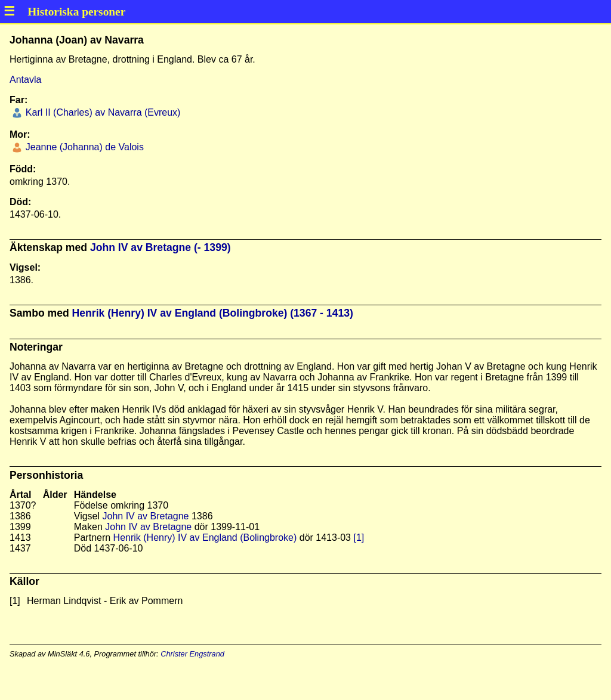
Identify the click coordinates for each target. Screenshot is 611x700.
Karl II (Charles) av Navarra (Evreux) (101, 112)
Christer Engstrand (192, 654)
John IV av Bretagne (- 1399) (161, 247)
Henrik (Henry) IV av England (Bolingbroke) (205, 538)
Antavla (25, 80)
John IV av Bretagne (146, 516)
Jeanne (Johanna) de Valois (83, 147)
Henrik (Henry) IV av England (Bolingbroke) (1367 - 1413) (213, 313)
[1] (359, 538)
